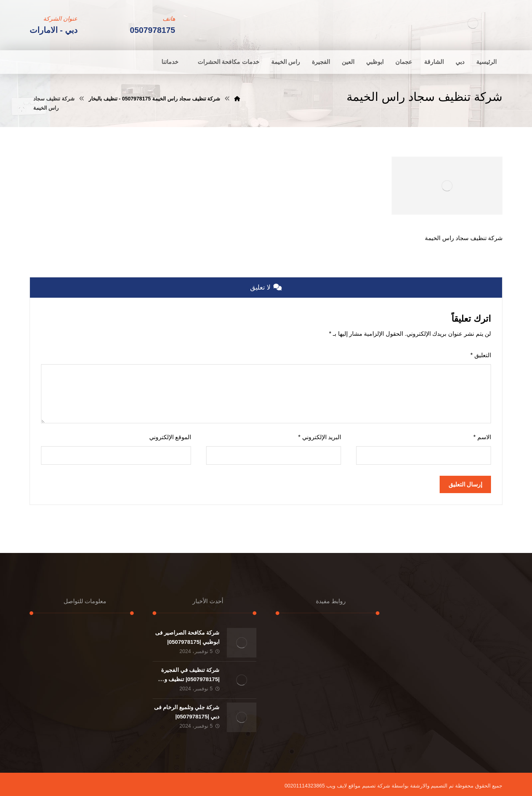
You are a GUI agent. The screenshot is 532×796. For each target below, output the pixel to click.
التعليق (481, 355)
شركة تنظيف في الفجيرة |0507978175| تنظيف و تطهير (190, 679)
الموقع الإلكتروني (170, 437)
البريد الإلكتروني (320, 437)
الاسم (482, 437)
